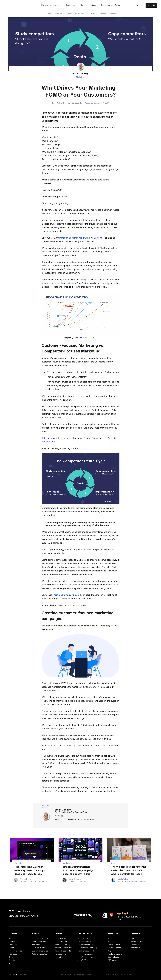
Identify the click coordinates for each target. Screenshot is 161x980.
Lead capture (83, 938)
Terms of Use (62, 974)
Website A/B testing (62, 945)
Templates (13, 945)
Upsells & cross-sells (63, 951)
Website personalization (64, 948)
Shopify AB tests (84, 960)
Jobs (133, 938)
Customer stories (114, 948)
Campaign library (114, 945)
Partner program (137, 942)
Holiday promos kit (115, 954)
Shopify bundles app (86, 957)
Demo (117, 5)
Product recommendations (88, 951)
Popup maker (37, 945)
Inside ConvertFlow (76, 14)
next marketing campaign (66, 595)
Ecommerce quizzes (85, 945)
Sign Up (152, 5)
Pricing (82, 5)
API (10, 963)
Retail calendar (113, 957)
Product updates (15, 951)
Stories (103, 14)
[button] (45, 5)
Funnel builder (60, 938)
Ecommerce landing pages (88, 948)
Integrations (13, 942)
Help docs (13, 954)
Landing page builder (40, 938)
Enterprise (59, 957)
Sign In (139, 5)
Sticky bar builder (38, 948)
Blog (109, 938)
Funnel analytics (61, 942)
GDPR (84, 974)
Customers (71, 5)
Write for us (135, 948)
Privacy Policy (71, 974)
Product (12, 938)
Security (12, 960)
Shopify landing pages (86, 954)
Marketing (92, 14)
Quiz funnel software (40, 951)
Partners (93, 5)
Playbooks (112, 942)
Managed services (62, 954)
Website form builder (40, 942)
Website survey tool (40, 954)
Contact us (135, 945)
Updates (113, 14)
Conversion (60, 14)
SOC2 (79, 974)
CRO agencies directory (117, 960)
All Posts (48, 14)
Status (89, 974)
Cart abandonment (85, 942)
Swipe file (112, 951)
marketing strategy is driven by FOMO (80, 238)
